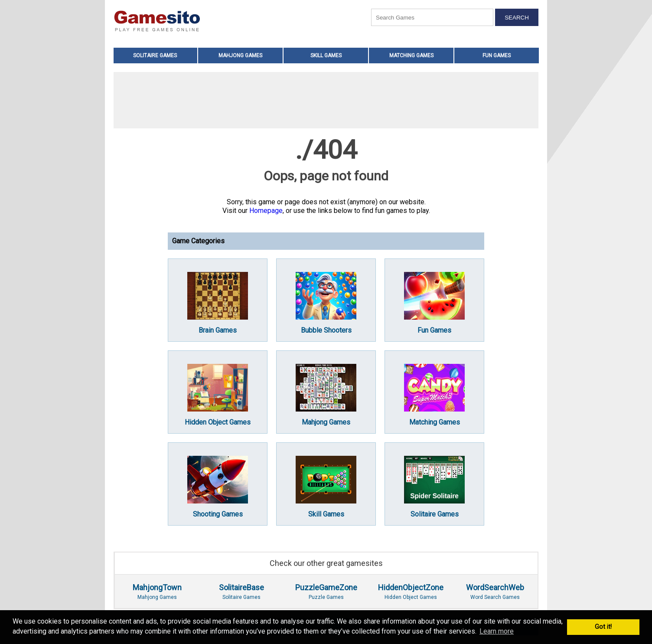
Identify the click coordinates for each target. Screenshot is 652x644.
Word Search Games (495, 592)
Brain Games (218, 303)
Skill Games (326, 56)
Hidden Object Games (218, 395)
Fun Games (497, 56)
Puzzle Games (326, 592)
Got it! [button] (603, 627)
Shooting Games (218, 487)
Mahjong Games (240, 56)
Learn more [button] (497, 631)
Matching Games (411, 56)
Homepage (266, 211)
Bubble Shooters (326, 303)
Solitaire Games (155, 56)
